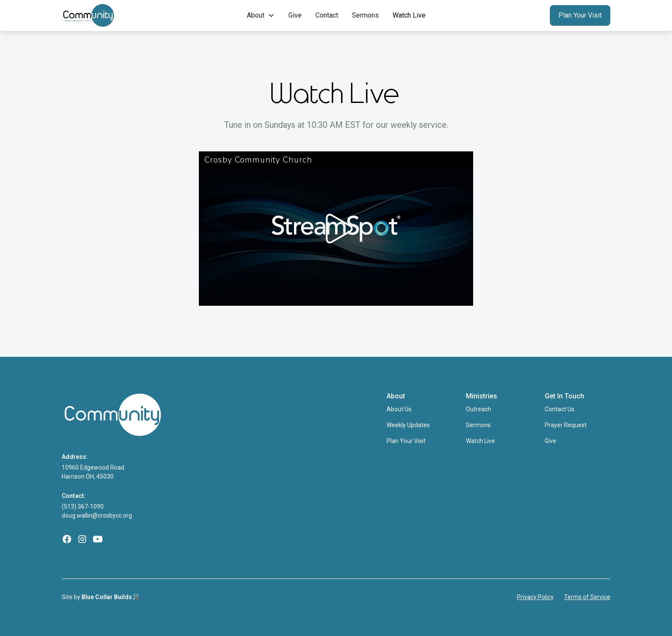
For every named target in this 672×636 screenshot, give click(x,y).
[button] (261, 15)
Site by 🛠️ (100, 597)
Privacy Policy (535, 597)
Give (295, 15)
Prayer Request (566, 425)
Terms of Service (587, 597)
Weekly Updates (408, 425)
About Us (399, 409)
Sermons (365, 15)
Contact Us (559, 409)
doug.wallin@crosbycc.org (97, 515)
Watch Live (409, 15)
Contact (327, 15)
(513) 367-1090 (83, 506)
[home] (112, 15)
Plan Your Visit (580, 15)
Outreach (478, 409)
